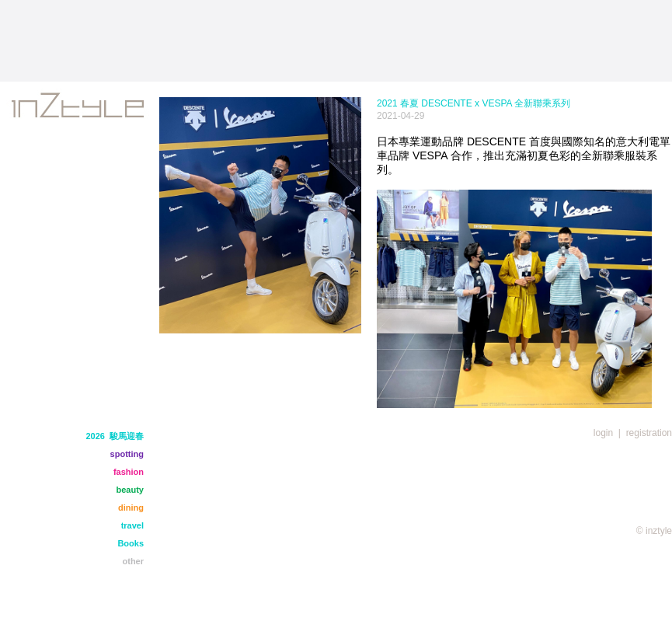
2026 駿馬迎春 (115, 436)
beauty (130, 490)
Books (131, 543)
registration (649, 433)
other (134, 561)
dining (131, 508)
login (603, 433)
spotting (127, 454)
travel (132, 525)
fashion (129, 472)
